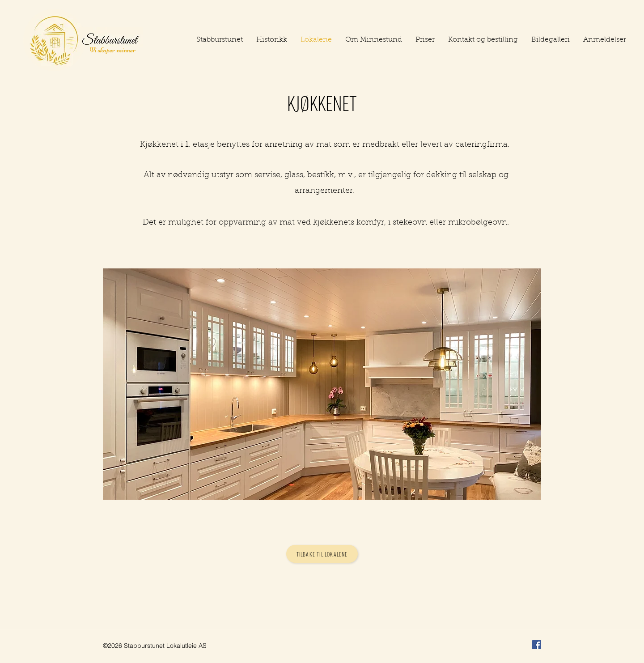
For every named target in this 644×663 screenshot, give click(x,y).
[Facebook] (537, 645)
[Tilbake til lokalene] (322, 554)
